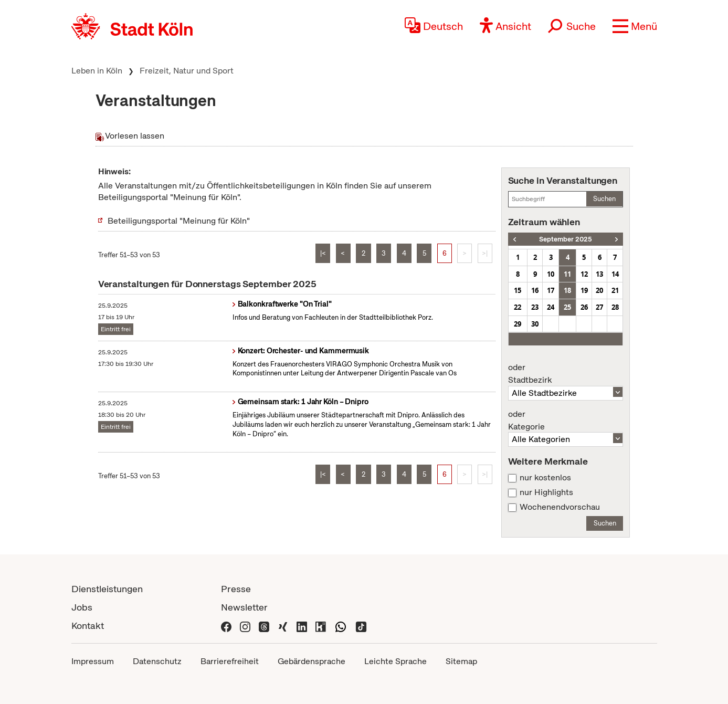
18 (567, 290)
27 (599, 307)
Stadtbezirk (566, 374)
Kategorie (566, 421)
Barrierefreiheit (230, 661)
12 (584, 274)
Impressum (93, 661)
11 (567, 274)
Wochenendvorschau (560, 507)
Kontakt (88, 626)
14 (615, 274)
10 (551, 274)
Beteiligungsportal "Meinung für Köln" (179, 221)
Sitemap (461, 661)
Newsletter (244, 607)
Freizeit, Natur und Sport (187, 71)
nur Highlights (546, 492)
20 (599, 290)
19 (584, 290)
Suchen (604, 199)
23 (535, 307)
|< (323, 253)
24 (551, 307)
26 (584, 307)
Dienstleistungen (107, 589)
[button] (635, 26)
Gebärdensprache (312, 661)
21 (615, 290)
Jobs (82, 607)
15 (518, 290)
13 (599, 274)
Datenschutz (157, 661)
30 (535, 324)
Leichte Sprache (395, 661)
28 (615, 307)
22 (518, 307)
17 (551, 290)
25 (567, 307)
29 (518, 324)
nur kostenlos (545, 478)
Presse (236, 589)
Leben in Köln (97, 71)
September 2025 (566, 239)
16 (535, 290)
